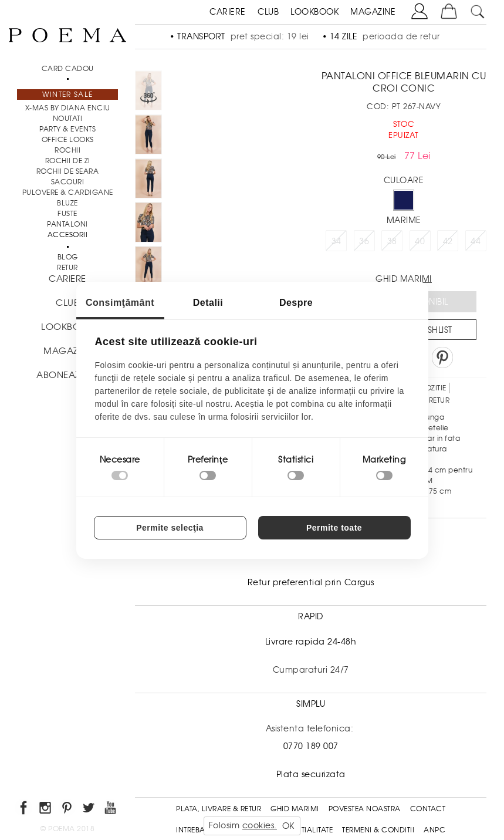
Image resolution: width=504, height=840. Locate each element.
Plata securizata (311, 774)
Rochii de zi (68, 161)
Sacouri (68, 182)
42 (448, 241)
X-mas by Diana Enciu (68, 108)
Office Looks (68, 140)
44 (476, 241)
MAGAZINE (373, 12)
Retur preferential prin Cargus (311, 582)
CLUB (268, 12)
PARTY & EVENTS (67, 129)
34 (336, 241)
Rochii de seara (68, 171)
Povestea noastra (365, 809)
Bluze (67, 203)
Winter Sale (67, 95)
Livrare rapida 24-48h (311, 642)
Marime (404, 220)
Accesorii (68, 235)
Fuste (67, 214)
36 (364, 241)
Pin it (442, 357)
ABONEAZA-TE (67, 375)
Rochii (67, 150)
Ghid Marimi (295, 809)
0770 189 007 (311, 746)
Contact (428, 809)
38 (392, 241)
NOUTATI (68, 119)
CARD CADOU (68, 69)
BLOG (68, 257)
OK (288, 826)
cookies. (260, 825)
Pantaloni (67, 224)
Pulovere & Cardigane (68, 193)
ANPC (434, 830)
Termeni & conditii (378, 830)
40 (420, 241)
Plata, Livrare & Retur (219, 809)
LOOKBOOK (314, 12)
